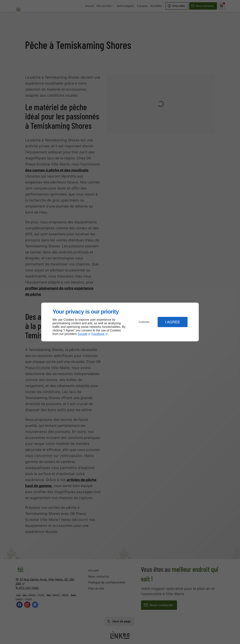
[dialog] (120, 322)
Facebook (98, 334)
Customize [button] (144, 322)
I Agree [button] (172, 322)
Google (82, 334)
